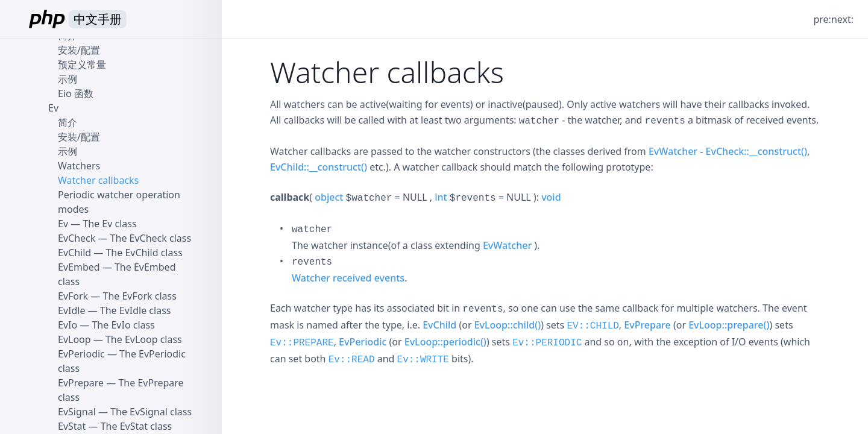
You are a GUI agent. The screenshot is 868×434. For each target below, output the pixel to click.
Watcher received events (348, 278)
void (551, 197)
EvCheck (77, 238)
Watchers (79, 166)
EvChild (439, 325)
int (441, 197)
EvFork (73, 296)
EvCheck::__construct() (756, 151)
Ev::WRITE (423, 360)
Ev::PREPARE (302, 343)
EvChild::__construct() (319, 167)
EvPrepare (647, 325)
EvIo (68, 325)
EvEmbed (79, 267)
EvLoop (74, 339)
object (329, 197)
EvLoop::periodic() (445, 342)
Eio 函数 (76, 93)
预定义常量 (82, 64)
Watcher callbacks (98, 180)
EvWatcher (673, 151)
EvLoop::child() (508, 325)
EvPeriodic (363, 342)
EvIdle (71, 310)
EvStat (72, 426)
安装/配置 (79, 50)
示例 (68, 79)
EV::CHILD (593, 326)
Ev (53, 108)
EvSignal (77, 412)
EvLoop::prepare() (729, 325)
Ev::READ (352, 360)
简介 (68, 122)
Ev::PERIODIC (547, 343)
